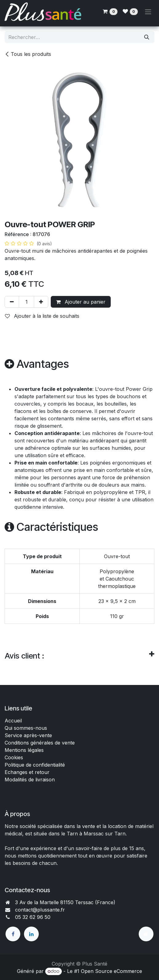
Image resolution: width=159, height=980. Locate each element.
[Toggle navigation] (148, 12)
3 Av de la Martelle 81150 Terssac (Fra (60, 902)
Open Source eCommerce (111, 971)
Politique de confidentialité (35, 765)
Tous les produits (28, 54)
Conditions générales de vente (40, 743)
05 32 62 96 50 (33, 917)
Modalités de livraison (30, 780)
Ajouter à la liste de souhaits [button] (42, 316)
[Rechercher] (147, 37)
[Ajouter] (41, 302)
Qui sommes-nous (26, 728)
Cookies (14, 757)
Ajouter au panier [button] (81, 302)
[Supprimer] (12, 302)
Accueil (13, 721)
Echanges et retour (27, 772)
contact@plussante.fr (40, 910)
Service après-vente (28, 735)
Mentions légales (24, 750)
